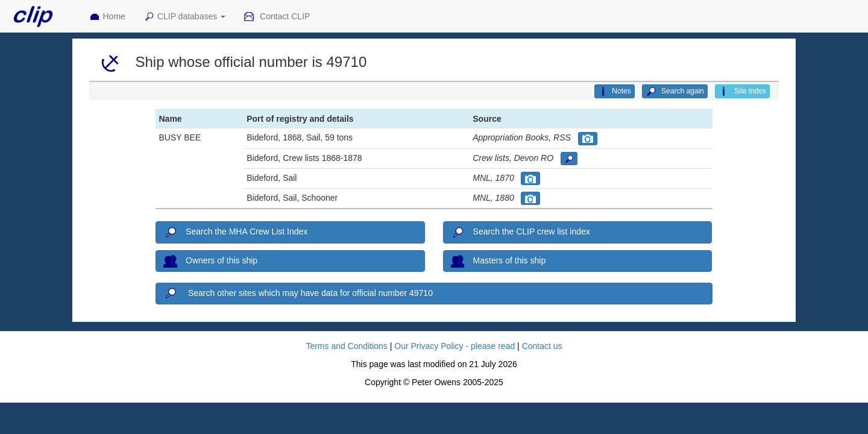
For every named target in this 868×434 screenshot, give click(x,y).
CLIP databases (184, 17)
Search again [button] (675, 92)
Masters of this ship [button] (498, 261)
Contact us (542, 346)
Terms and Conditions (346, 346)
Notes (614, 92)
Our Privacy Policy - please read (454, 346)
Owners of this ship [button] (210, 261)
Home (107, 17)
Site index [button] (742, 92)
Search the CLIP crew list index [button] (520, 233)
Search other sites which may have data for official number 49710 (298, 294)
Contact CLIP (277, 17)
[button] (588, 139)
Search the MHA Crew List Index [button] (235, 233)
